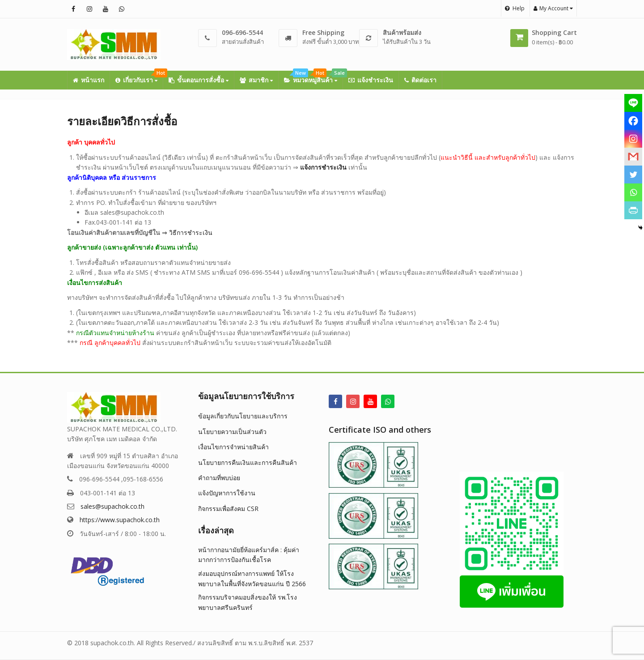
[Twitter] (633, 175)
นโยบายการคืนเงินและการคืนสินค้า (248, 462)
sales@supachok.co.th (112, 506)
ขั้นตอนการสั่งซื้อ (199, 80)
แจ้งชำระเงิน (371, 80)
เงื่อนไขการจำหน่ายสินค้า (233, 447)
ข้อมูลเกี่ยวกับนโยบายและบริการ (243, 416)
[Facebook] (633, 121)
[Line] (633, 103)
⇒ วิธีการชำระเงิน (187, 232)
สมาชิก (256, 80)
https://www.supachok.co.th (120, 520)
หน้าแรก (89, 80)
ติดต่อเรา (420, 80)
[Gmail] (633, 157)
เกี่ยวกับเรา (139, 77)
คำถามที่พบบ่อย (219, 478)
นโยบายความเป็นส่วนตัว (232, 432)
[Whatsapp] (633, 192)
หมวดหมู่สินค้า (313, 77)
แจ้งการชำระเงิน (323, 167)
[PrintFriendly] (633, 210)
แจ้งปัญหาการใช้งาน (227, 493)
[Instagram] (633, 139)
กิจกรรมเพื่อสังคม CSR (228, 509)
